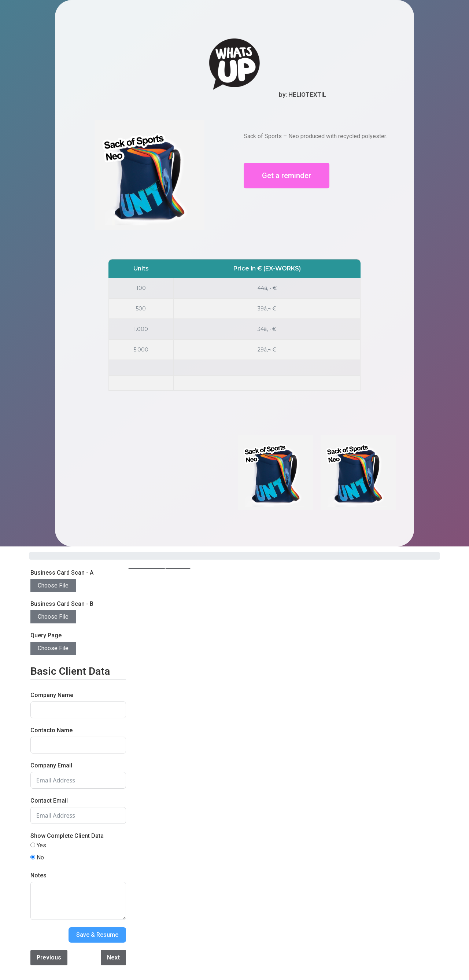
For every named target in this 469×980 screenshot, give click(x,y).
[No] (33, 857)
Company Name (52, 695)
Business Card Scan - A (62, 573)
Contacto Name (51, 730)
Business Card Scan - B (62, 604)
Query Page (46, 635)
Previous (49, 957)
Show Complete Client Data (67, 836)
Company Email (51, 765)
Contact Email (49, 801)
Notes (38, 875)
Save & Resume (97, 935)
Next (113, 957)
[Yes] (33, 845)
